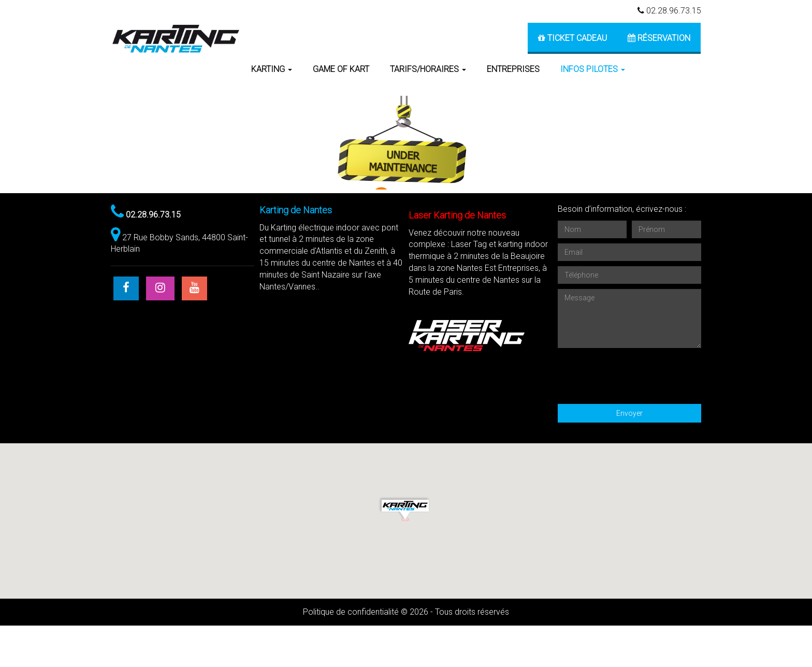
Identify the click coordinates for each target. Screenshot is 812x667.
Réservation (659, 38)
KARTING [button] (272, 69)
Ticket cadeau (572, 38)
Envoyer (629, 455)
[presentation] (636, 415)
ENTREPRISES (513, 69)
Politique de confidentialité (351, 653)
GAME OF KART (341, 69)
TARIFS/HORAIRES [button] (428, 69)
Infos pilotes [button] (593, 69)
